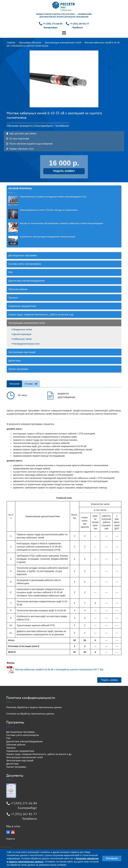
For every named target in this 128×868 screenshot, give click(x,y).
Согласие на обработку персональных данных (30, 714)
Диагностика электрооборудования (26, 281)
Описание (14, 384)
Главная (11, 43)
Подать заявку (109, 680)
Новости (11, 839)
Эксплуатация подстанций (22, 352)
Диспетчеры (15, 361)
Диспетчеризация (22, 334)
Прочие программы (18, 369)
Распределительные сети (26, 344)
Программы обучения (30, 43)
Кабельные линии (22, 339)
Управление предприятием (22, 306)
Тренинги (13, 298)
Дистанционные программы (23, 255)
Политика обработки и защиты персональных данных (34, 707)
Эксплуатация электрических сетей (63, 43)
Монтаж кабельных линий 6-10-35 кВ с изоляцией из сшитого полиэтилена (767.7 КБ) (59, 670)
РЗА (10, 272)
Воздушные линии (23, 329)
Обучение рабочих (18, 289)
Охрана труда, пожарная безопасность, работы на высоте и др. (41, 315)
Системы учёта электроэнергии (25, 264)
